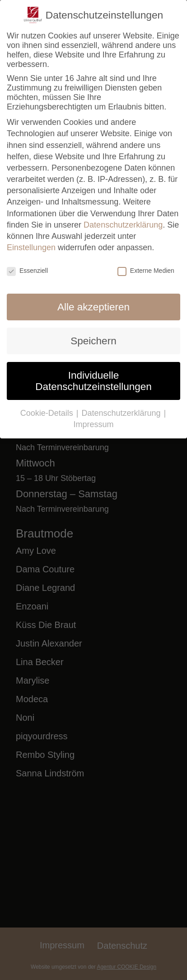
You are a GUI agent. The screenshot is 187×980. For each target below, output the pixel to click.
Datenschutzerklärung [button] (122, 413)
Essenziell (27, 271)
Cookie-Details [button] (48, 413)
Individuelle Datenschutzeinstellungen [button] (93, 381)
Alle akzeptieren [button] (93, 307)
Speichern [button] (93, 341)
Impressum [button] (93, 424)
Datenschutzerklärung (123, 225)
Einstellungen (31, 247)
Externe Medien (146, 271)
